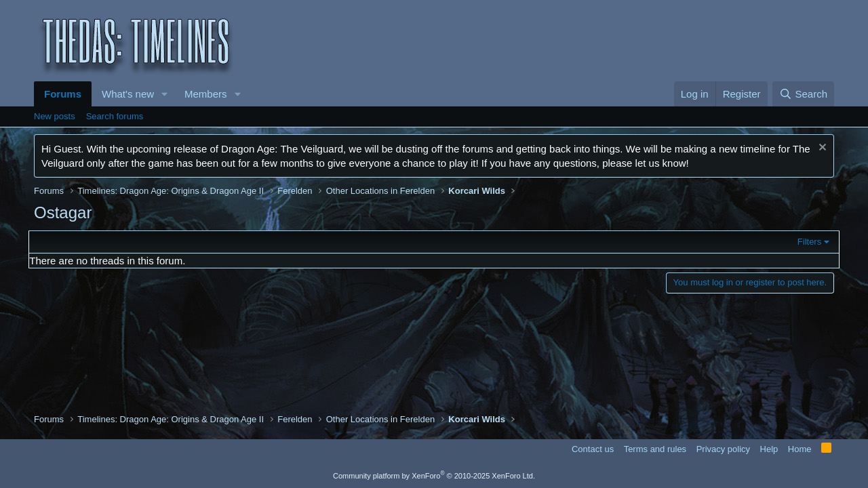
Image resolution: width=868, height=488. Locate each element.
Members (206, 94)
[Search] (803, 94)
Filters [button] (804, 242)
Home (800, 449)
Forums (63, 94)
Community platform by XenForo (434, 476)
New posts (55, 116)
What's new (128, 94)
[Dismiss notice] (821, 149)
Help (769, 449)
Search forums (115, 116)
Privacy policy (723, 449)
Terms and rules (655, 449)
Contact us (593, 449)
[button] (165, 94)
